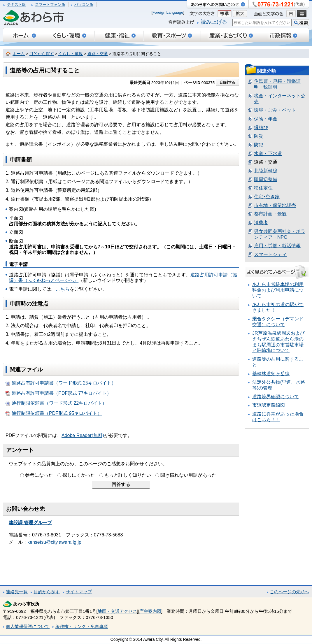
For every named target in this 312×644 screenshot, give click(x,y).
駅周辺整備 (266, 179)
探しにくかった (79, 475)
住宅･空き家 (267, 197)
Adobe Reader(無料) (83, 435)
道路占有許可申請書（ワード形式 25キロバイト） (61, 383)
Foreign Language (168, 12)
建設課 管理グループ (30, 523)
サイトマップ (79, 592)
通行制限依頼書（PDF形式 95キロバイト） (54, 413)
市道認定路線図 (269, 405)
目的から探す (42, 54)
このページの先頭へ (289, 592)
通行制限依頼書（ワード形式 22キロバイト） (56, 403)
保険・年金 (266, 119)
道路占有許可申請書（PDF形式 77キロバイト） (58, 393)
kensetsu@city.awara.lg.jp (54, 542)
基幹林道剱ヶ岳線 (271, 374)
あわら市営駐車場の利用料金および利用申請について (278, 290)
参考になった (39, 475)
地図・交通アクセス (117, 611)
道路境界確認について (276, 397)
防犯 (259, 145)
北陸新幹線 (266, 171)
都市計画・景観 (270, 214)
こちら (63, 289)
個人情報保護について (28, 626)
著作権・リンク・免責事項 (82, 626)
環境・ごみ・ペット (275, 110)
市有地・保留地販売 (275, 205)
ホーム (19, 54)
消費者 (261, 223)
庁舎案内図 (150, 611)
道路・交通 (98, 54)
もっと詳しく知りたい (128, 475)
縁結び (261, 128)
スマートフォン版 (50, 5)
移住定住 (263, 188)
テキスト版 (16, 5)
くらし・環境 (71, 54)
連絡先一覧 (17, 592)
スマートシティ (270, 254)
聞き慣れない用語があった (188, 475)
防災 (259, 136)
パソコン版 (84, 5)
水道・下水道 (268, 153)
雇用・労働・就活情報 (277, 246)
